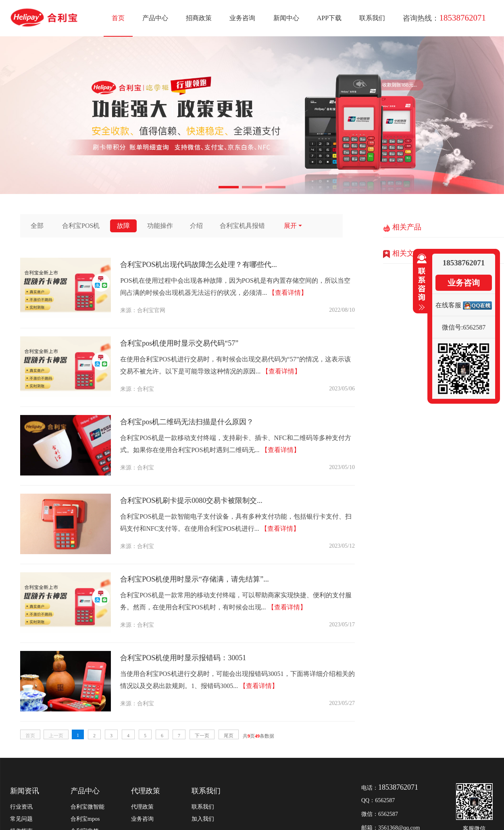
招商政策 (199, 18)
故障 (123, 226)
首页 (118, 18)
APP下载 (329, 18)
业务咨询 (242, 18)
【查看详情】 (288, 293)
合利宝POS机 (81, 226)
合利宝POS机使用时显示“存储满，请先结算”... (195, 579)
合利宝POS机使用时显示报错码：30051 (183, 658)
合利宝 (146, 389)
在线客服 (448, 305)
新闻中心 (286, 18)
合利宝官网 (151, 310)
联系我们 (372, 18)
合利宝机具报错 (242, 226)
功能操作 (160, 226)
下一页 (202, 736)
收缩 (420, 282)
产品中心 (155, 18)
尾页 (229, 736)
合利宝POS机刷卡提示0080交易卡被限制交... (191, 501)
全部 (37, 226)
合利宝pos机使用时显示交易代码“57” (179, 343)
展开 (293, 226)
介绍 (196, 226)
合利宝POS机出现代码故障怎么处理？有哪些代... (199, 265)
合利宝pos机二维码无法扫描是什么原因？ (187, 422)
